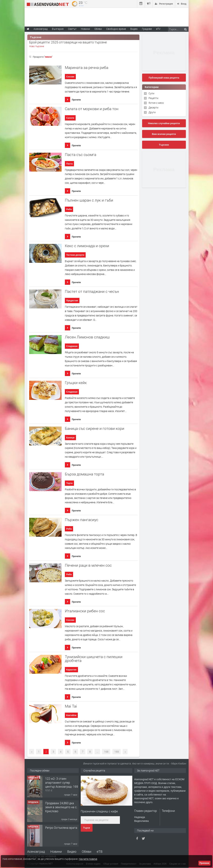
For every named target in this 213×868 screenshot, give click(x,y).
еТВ (100, 851)
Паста (70, 164)
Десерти (153, 108)
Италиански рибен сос (85, 611)
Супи (151, 93)
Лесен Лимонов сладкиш (87, 337)
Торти (69, 483)
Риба (69, 209)
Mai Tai (71, 706)
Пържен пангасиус (82, 520)
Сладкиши (72, 346)
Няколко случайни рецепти (164, 123)
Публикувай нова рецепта (164, 78)
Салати (70, 118)
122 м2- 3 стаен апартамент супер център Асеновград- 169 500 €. (62, 785)
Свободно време (116, 29)
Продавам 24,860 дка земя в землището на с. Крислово (61, 807)
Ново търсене (37, 46)
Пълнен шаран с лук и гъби (89, 200)
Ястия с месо (156, 103)
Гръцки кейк (76, 383)
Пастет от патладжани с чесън (92, 291)
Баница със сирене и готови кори (95, 428)
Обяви (87, 851)
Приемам (204, 863)
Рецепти (153, 98)
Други (152, 112)
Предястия (72, 301)
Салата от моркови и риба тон (92, 109)
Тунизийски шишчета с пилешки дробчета (94, 659)
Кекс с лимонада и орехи (87, 246)
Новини (85, 29)
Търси (87, 828)
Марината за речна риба (87, 68)
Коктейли (71, 715)
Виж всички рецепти (164, 134)
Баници (70, 438)
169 (117, 752)
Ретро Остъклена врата (61, 828)
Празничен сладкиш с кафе (99, 811)
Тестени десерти (75, 255)
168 (106, 752)
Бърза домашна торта (84, 474)
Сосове (70, 77)
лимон (48, 57)
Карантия (71, 670)
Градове (147, 29)
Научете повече (88, 859)
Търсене (164, 145)
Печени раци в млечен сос (88, 565)
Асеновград (36, 851)
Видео (72, 851)
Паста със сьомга (81, 155)
